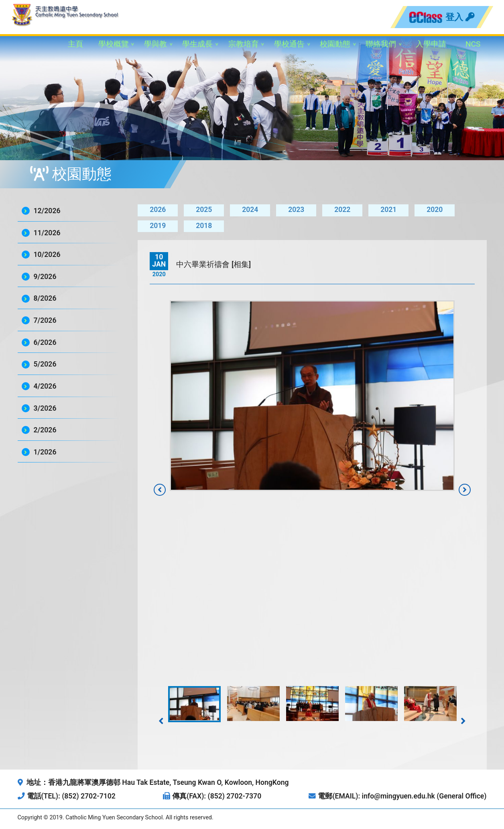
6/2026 (45, 342)
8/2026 (45, 298)
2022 (342, 210)
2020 (435, 210)
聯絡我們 (381, 44)
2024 (250, 210)
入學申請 (431, 44)
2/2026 (45, 430)
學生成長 (197, 44)
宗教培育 (244, 44)
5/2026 (45, 364)
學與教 (155, 44)
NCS (473, 44)
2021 (388, 210)
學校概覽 (114, 44)
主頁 (75, 44)
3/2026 (45, 408)
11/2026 (47, 233)
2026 (158, 210)
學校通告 (289, 44)
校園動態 (335, 44)
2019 (158, 226)
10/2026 (47, 255)
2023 (296, 210)
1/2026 (45, 452)
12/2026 (47, 211)
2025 (204, 210)
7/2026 (45, 320)
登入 (460, 17)
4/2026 (45, 386)
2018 (204, 226)
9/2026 (45, 277)
